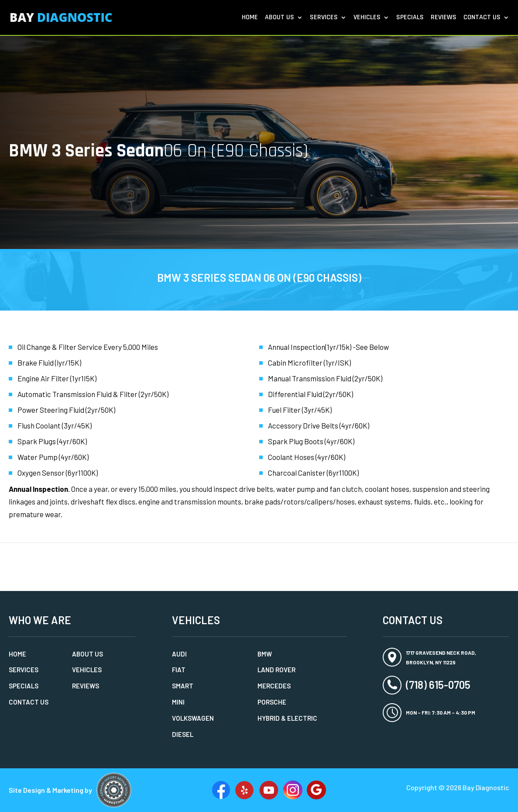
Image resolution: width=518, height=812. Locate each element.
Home (250, 18)
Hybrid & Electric (287, 718)
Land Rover (276, 670)
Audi (179, 654)
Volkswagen (193, 718)
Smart (183, 686)
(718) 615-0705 (438, 685)
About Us (280, 18)
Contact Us (482, 18)
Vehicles (367, 18)
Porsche (272, 702)
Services (324, 18)
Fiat (179, 670)
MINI (178, 702)
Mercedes (274, 686)
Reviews (444, 18)
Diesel (183, 734)
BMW (265, 654)
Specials (410, 18)
